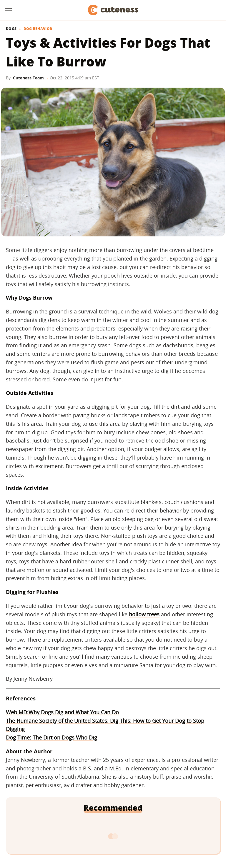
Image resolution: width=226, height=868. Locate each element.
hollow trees (144, 614)
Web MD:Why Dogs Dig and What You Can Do (62, 712)
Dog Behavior (38, 29)
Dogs (11, 29)
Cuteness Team (28, 78)
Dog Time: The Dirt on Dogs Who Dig (51, 737)
